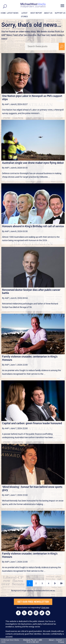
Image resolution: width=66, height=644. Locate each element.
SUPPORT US (60, 13)
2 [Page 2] (36, 583)
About (52, 640)
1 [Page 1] (30, 583)
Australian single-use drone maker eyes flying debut (33, 163)
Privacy (61, 642)
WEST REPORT (36, 13)
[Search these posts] (42, 46)
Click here (45, 608)
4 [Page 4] (49, 583)
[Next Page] (55, 583)
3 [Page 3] (42, 583)
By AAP (5, 104)
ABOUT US (48, 13)
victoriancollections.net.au (44, 591)
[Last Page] (61, 583)
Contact (59, 640)
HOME (3, 13)
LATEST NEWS (13, 13)
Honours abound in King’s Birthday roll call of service (33, 226)
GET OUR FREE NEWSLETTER (33, 602)
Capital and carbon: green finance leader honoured (32, 423)
